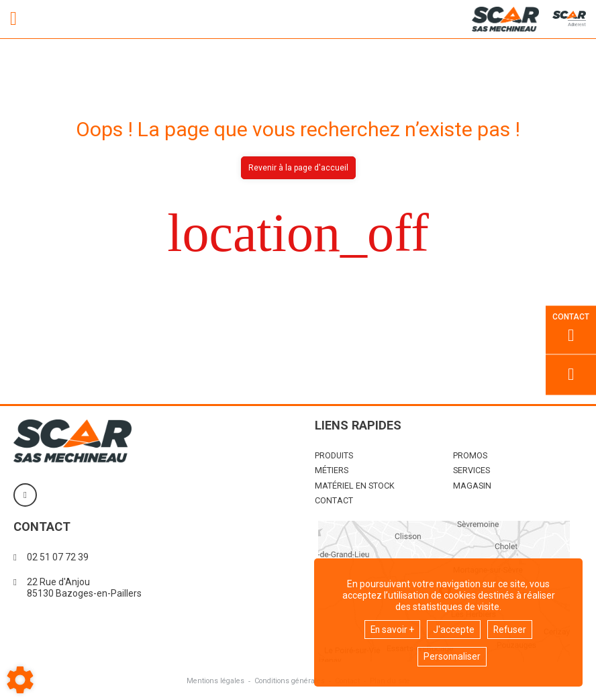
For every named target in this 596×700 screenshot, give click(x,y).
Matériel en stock (355, 486)
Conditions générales (289, 681)
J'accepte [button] (454, 629)
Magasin (472, 486)
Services (471, 470)
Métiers (332, 470)
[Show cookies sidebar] (20, 680)
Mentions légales (213, 681)
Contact (334, 500)
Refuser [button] (511, 629)
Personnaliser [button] (452, 656)
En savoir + (392, 629)
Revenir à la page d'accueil (298, 168)
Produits (334, 455)
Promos (470, 455)
